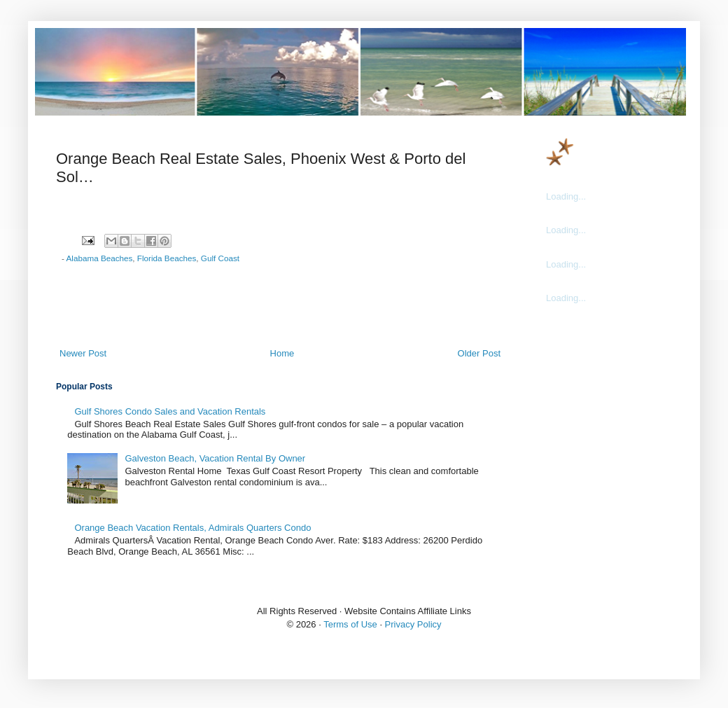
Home (282, 353)
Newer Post (83, 353)
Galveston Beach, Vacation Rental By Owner (215, 458)
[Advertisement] (280, 308)
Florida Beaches (167, 258)
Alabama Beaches (100, 258)
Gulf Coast (220, 258)
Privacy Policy (413, 624)
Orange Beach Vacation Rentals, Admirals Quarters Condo (192, 528)
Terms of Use (350, 624)
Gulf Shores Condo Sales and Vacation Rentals (170, 411)
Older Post (479, 353)
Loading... (566, 196)
